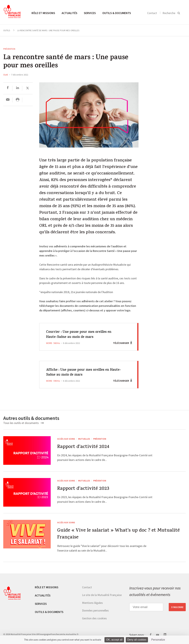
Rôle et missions (43, 13)
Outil (6, 75)
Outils (7, 30)
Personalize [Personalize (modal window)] (158, 640)
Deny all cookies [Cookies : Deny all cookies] (137, 640)
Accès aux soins (66, 439)
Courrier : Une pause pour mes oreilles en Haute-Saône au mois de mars (79, 335)
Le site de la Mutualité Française (102, 595)
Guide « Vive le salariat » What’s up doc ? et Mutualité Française (118, 534)
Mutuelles (84, 439)
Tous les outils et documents (23, 423)
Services (90, 13)
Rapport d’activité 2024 (83, 447)
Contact (152, 13)
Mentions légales (92, 603)
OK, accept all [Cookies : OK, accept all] (114, 640)
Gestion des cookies (94, 618)
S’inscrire (177, 607)
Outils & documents (117, 13)
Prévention (9, 49)
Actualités (69, 13)
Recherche (169, 13)
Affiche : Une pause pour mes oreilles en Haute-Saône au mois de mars (78, 373)
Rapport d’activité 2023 (83, 489)
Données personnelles (95, 611)
